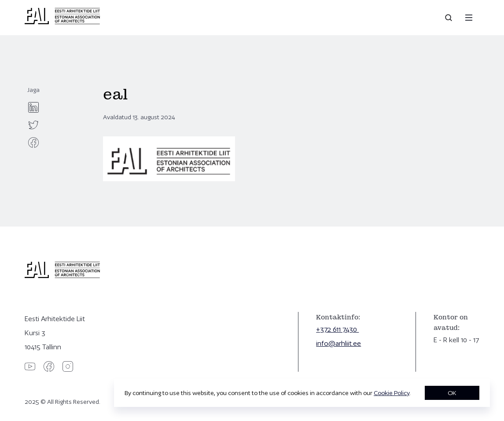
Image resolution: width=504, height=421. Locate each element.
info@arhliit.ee (338, 343)
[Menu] (469, 18)
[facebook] (33, 143)
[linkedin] (33, 107)
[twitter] (33, 125)
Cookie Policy (392, 393)
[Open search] (449, 18)
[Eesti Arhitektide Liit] (62, 22)
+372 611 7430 (337, 329)
